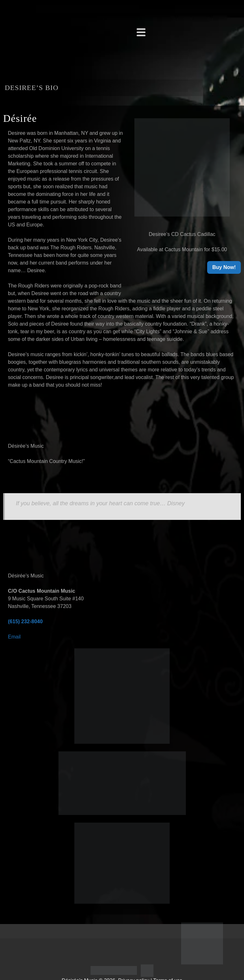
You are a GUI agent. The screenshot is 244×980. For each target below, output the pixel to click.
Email (14, 637)
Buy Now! (224, 267)
